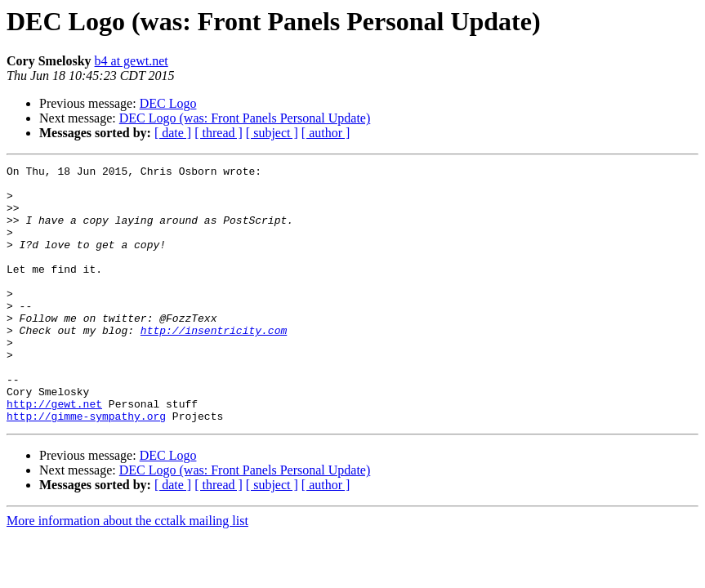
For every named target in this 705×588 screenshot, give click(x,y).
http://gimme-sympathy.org (86, 467)
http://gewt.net (54, 452)
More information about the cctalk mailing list (127, 572)
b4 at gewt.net (132, 61)
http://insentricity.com (214, 364)
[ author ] (326, 133)
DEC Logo (168, 103)
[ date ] (173, 133)
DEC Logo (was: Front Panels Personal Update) (245, 118)
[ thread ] (219, 133)
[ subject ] (272, 133)
